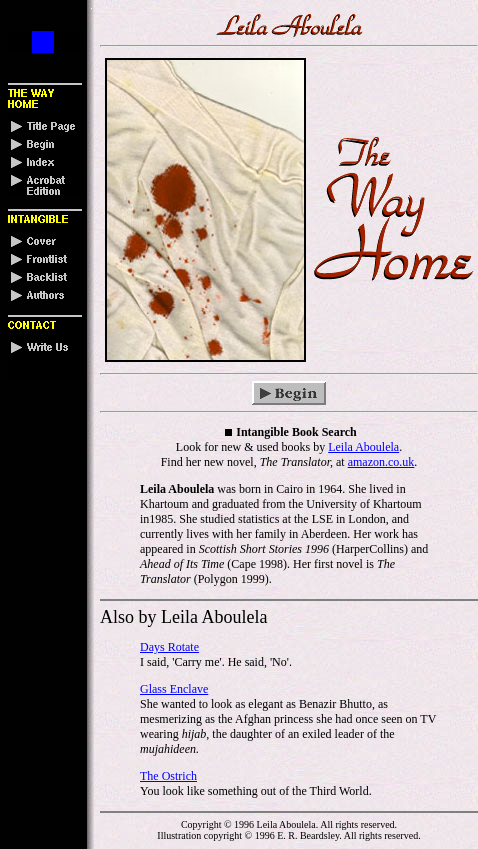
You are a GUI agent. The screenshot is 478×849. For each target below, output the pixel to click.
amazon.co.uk (381, 462)
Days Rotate (169, 647)
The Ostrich (168, 776)
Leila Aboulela (363, 447)
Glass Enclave (174, 689)
